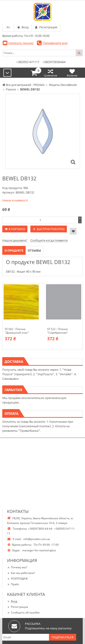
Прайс (13, 584)
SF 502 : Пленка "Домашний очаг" (17, 331)
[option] (43, 131)
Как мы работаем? (21, 573)
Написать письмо (21, 43)
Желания (72, 73)
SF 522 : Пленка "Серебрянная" (58, 331)
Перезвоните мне (55, 43)
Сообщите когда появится (49, 240)
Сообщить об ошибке (23, 612)
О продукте (14, 250)
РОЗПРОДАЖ (17, 579)
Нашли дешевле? (15, 240)
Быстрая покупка (51, 229)
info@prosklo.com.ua (37, 539)
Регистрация (18, 607)
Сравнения (50, 73)
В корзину (17, 229)
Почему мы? (17, 567)
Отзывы (34, 250)
